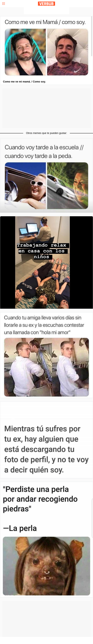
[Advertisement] (46, 11)
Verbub (46, 4)
